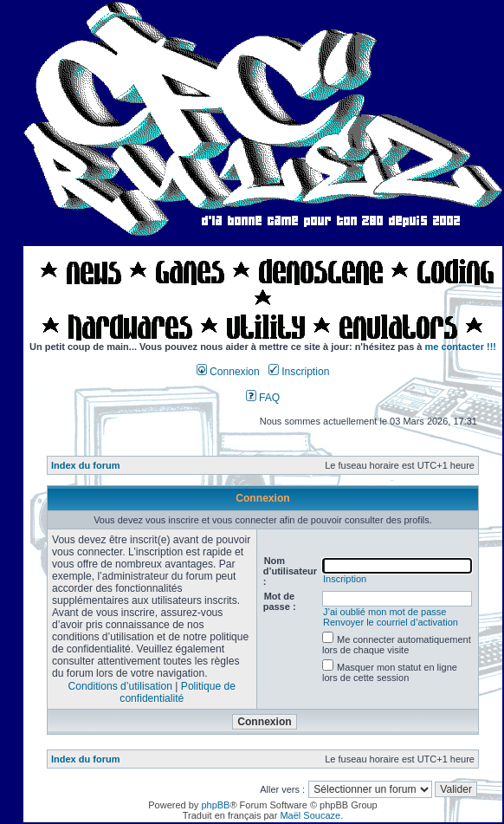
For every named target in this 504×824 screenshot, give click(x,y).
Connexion (228, 372)
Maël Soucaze (310, 815)
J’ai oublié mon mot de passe (384, 612)
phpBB (215, 805)
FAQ (263, 398)
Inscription (299, 372)
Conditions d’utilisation (120, 686)
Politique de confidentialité (178, 692)
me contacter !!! (461, 347)
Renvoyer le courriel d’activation (391, 622)
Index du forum (85, 465)
